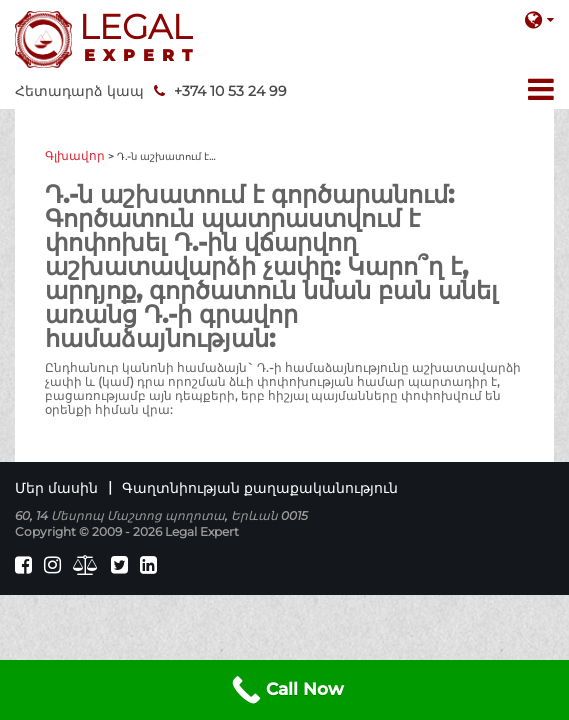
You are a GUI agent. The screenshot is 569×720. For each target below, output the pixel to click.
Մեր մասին (56, 488)
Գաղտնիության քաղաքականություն (260, 488)
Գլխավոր (75, 155)
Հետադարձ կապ (79, 91)
